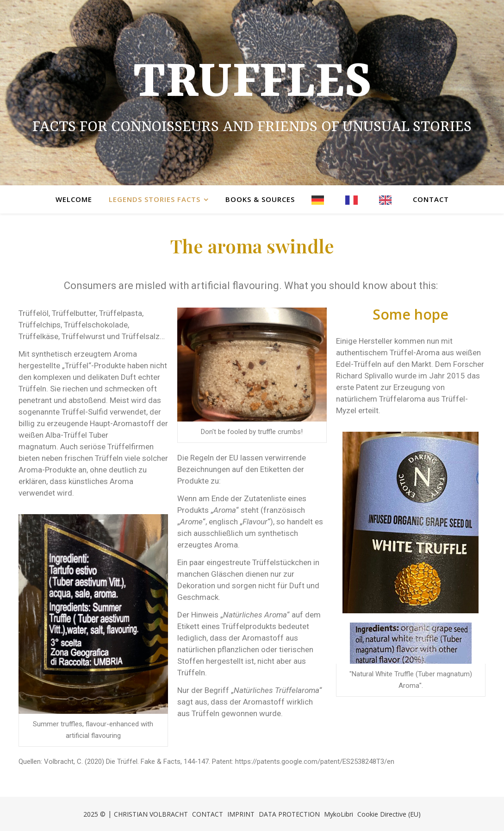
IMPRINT (241, 814)
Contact (431, 199)
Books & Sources (260, 199)
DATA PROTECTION (289, 814)
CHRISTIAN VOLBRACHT (151, 814)
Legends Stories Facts (155, 199)
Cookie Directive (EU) (389, 814)
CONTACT (208, 814)
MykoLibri (339, 814)
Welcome (74, 199)
